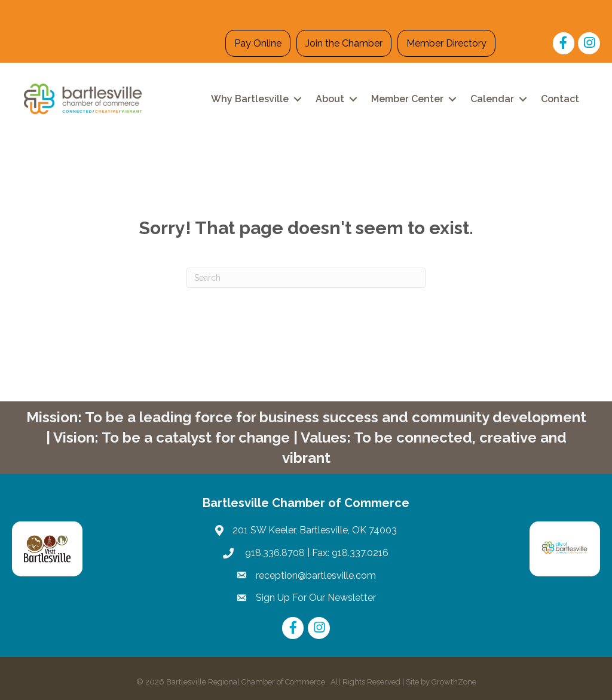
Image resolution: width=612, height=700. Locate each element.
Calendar (492, 99)
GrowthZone (454, 682)
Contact (560, 99)
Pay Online (258, 43)
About (330, 99)
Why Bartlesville (250, 99)
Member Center (407, 99)
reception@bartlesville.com (316, 575)
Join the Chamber (344, 43)
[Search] (306, 278)
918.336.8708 (274, 553)
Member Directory (446, 43)
